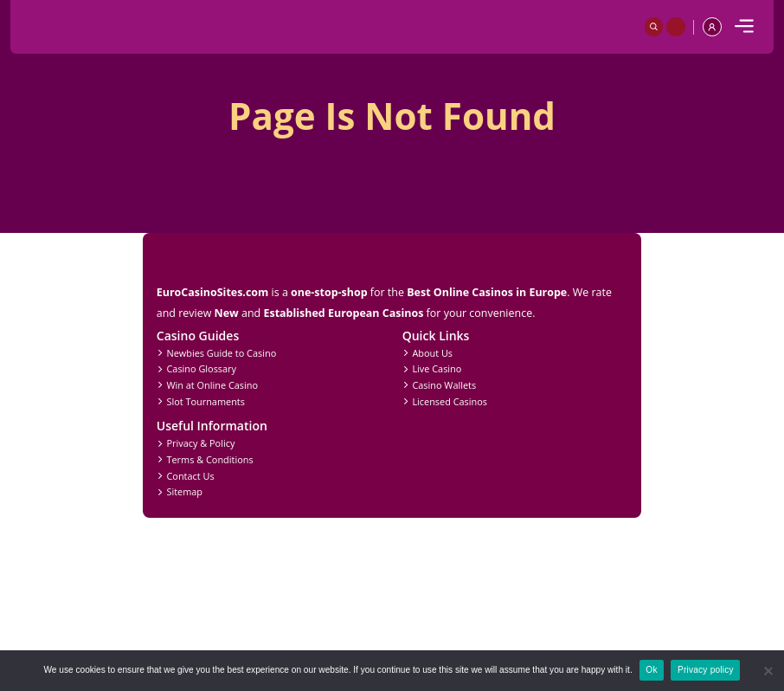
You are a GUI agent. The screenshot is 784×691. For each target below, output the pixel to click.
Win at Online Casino (212, 385)
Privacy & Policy (200, 443)
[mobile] (744, 27)
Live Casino (437, 368)
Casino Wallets (444, 385)
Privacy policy (706, 670)
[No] (768, 671)
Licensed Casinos (450, 401)
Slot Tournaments (205, 401)
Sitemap (184, 491)
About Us (432, 353)
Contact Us (190, 476)
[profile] (712, 27)
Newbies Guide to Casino (221, 353)
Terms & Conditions (209, 459)
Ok (651, 670)
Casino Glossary (201, 368)
